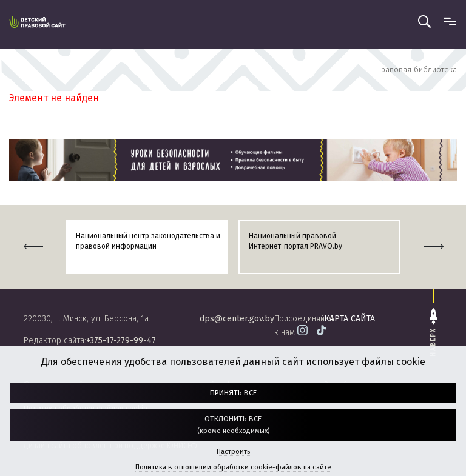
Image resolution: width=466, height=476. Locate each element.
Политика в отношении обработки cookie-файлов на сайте (233, 467)
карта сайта (349, 319)
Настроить (233, 451)
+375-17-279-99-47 (121, 340)
